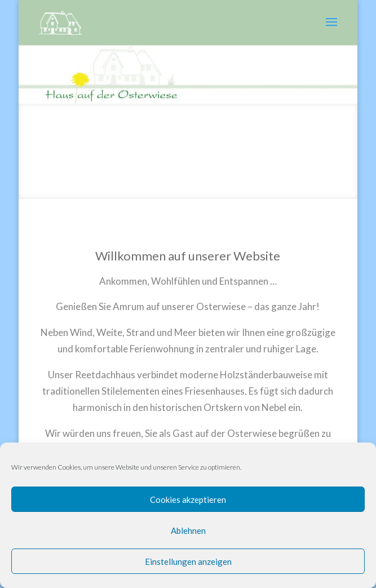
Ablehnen (188, 530)
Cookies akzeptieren (188, 499)
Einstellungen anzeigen (188, 562)
